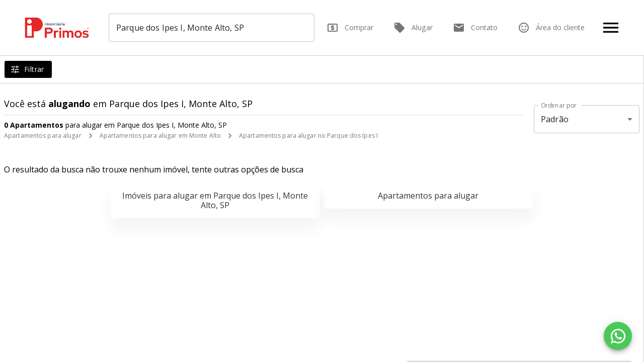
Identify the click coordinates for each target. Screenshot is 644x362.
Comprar (350, 28)
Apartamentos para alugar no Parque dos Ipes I (308, 135)
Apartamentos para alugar (43, 135)
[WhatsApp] (618, 336)
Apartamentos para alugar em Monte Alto (160, 135)
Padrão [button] (555, 119)
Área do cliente (551, 28)
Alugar (413, 28)
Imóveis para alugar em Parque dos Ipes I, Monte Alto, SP (215, 200)
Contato (475, 28)
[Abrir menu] (611, 28)
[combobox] (212, 28)
